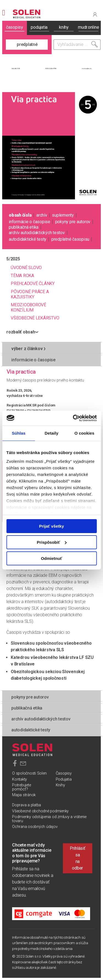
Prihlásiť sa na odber (78, 858)
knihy (64, 27)
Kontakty (20, 779)
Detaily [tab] (52, 433)
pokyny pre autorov (73, 222)
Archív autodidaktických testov (37, 233)
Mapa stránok (24, 795)
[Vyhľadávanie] (77, 45)
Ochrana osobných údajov (35, 827)
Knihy (60, 785)
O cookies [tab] (84, 433)
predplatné (27, 44)
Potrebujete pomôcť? (21, 787)
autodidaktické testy (28, 239)
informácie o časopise (30, 222)
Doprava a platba (27, 805)
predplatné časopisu (70, 239)
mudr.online (88, 27)
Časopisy (64, 773)
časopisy (15, 27)
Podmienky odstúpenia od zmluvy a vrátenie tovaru (49, 819)
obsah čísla (20, 215)
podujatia (39, 27)
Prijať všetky (51, 526)
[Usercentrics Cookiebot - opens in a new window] (73, 418)
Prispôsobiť (52, 542)
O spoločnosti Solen (29, 773)
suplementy (63, 215)
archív (42, 215)
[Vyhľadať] (94, 44)
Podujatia (64, 779)
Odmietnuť (51, 558)
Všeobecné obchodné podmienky (40, 811)
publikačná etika (24, 227)
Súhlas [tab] (19, 433)
